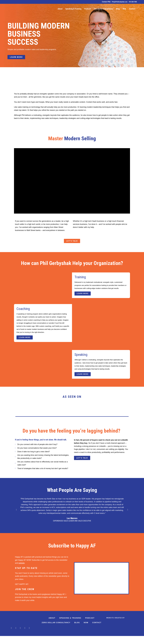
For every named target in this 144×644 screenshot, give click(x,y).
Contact (97, 631)
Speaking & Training (70, 626)
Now (86, 631)
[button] (16, 518)
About (52, 626)
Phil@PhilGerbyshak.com (117, 2)
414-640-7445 (132, 2)
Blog (77, 631)
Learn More (84, 295)
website (22, 571)
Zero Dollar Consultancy (56, 631)
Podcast (90, 626)
